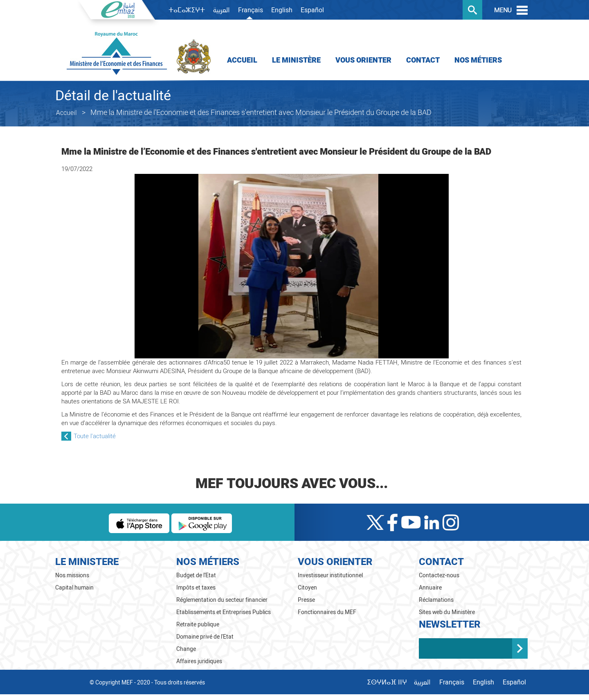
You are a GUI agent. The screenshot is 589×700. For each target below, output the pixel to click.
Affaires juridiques (199, 661)
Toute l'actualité (95, 436)
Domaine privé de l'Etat (205, 637)
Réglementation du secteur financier (222, 600)
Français (251, 10)
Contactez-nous (439, 575)
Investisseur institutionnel (330, 575)
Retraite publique (198, 625)
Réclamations (436, 600)
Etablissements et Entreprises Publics (224, 612)
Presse (306, 600)
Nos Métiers (478, 60)
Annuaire (430, 588)
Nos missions (72, 575)
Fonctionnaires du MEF (327, 612)
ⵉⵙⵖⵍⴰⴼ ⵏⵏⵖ (387, 682)
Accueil (242, 60)
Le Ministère (296, 60)
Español (312, 10)
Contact (423, 60)
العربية (221, 11)
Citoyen (307, 588)
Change (186, 649)
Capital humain (74, 588)
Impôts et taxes (196, 588)
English (282, 10)
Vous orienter (363, 60)
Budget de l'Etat (196, 575)
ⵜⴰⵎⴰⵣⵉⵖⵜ (187, 10)
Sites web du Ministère (447, 612)
